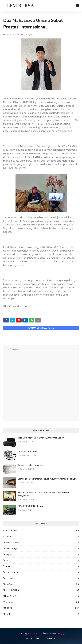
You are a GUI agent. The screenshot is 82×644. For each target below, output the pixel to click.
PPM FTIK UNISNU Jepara (31, 506)
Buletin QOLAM (42, 543)
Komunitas (42, 578)
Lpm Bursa (42, 584)
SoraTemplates (35, 633)
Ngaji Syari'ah (42, 596)
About (39, 638)
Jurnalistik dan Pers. (28, 451)
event (42, 614)
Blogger (62, 633)
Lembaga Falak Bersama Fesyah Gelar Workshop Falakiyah (47, 479)
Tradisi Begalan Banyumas (31, 465)
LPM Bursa (10, 34)
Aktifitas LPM (42, 531)
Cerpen (42, 555)
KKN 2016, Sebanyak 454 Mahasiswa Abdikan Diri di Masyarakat (44, 494)
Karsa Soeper (42, 572)
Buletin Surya (42, 549)
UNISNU (42, 608)
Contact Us (51, 638)
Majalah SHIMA (42, 590)
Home (29, 638)
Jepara (42, 566)
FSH (42, 560)
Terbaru (42, 602)
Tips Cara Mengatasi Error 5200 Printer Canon (41, 438)
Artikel (42, 537)
